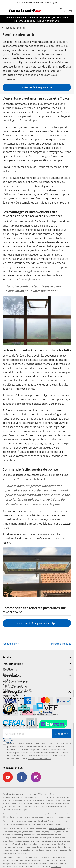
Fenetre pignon (11, 644)
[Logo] (25, 10)
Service (7, 657)
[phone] (63, 10)
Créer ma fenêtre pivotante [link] (37, 87)
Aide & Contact (12, 676)
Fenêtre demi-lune (61, 644)
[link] (8, 777)
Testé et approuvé (14, 698)
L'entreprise (10, 663)
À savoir (7, 669)
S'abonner (62, 734)
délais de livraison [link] (57, 829)
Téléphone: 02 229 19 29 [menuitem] (16, 682)
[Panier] (70, 10)
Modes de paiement (15, 692)
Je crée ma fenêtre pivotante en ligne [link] (37, 623)
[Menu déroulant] (4, 10)
